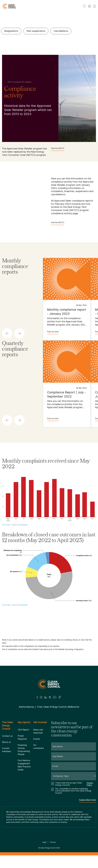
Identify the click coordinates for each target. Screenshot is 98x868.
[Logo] (49, 684)
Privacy (53, 842)
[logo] (9, 6)
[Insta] (41, 697)
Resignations (11, 31)
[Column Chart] (49, 500)
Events (37, 739)
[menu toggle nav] (94, 6)
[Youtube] (55, 697)
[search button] (84, 6)
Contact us (7, 736)
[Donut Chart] (49, 590)
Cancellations (61, 31)
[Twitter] (50, 697)
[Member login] (89, 6)
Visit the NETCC (58, 149)
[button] (7, 333)
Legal (44, 842)
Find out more (53, 332)
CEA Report (23, 730)
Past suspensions (36, 31)
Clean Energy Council (48, 848)
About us (6, 742)
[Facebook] (37, 697)
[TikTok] (60, 697)
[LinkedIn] (46, 697)
